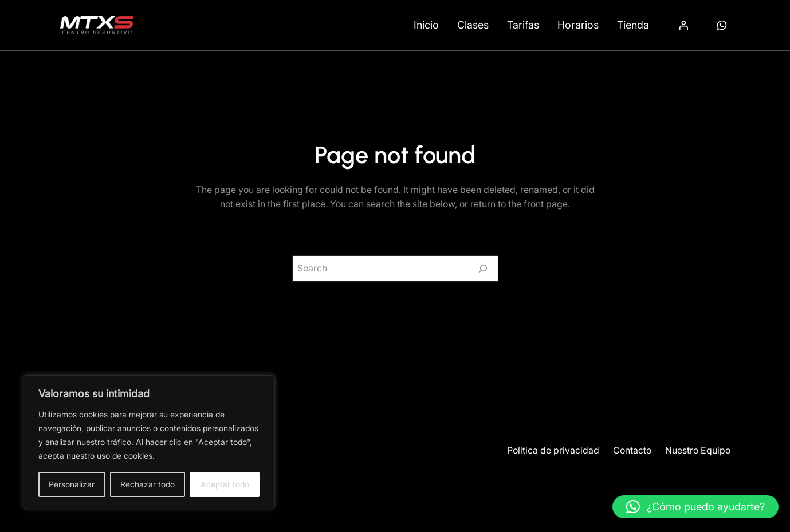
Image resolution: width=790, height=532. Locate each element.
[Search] (483, 269)
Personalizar (72, 484)
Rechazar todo (148, 484)
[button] (695, 507)
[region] (149, 442)
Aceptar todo (225, 484)
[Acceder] (683, 25)
